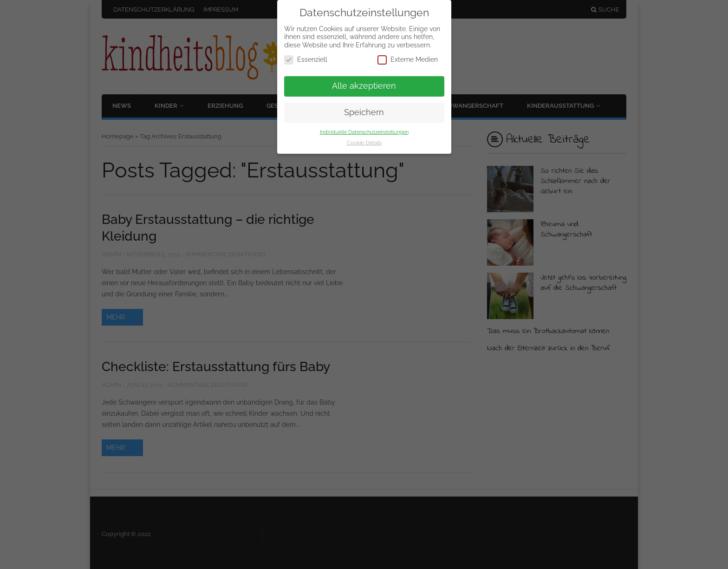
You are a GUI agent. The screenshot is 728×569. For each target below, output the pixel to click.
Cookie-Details (364, 143)
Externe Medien (408, 60)
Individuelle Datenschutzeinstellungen (364, 132)
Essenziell (306, 60)
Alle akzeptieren (364, 86)
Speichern (364, 112)
